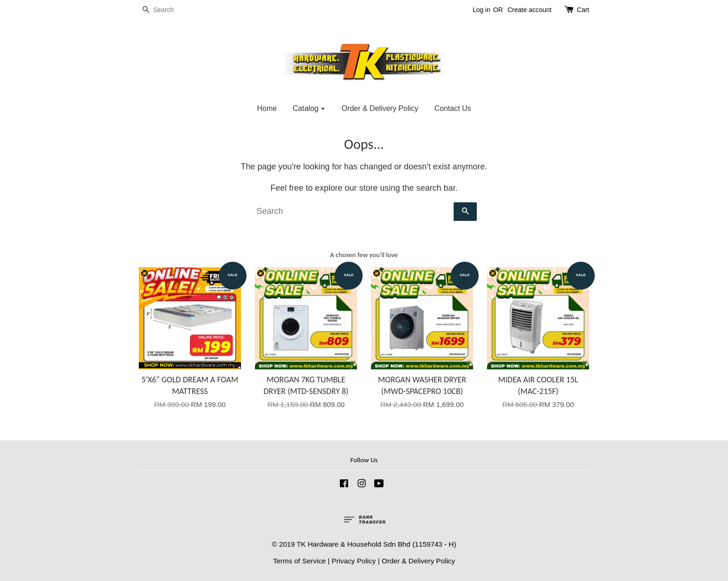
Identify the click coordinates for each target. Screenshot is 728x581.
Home (267, 108)
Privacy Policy (354, 561)
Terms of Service (299, 561)
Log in (481, 10)
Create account (530, 10)
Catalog (309, 108)
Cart (583, 10)
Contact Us (452, 108)
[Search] (167, 10)
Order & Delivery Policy (380, 108)
